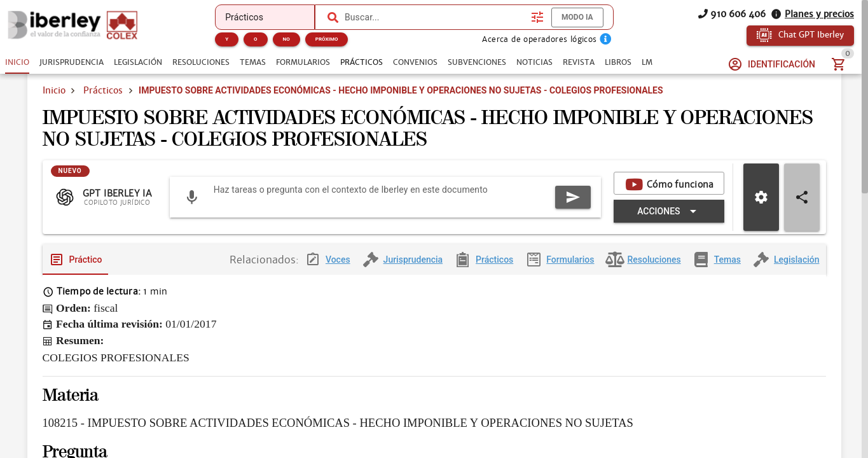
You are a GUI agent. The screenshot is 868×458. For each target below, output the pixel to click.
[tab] (17, 62)
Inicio (54, 107)
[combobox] (435, 17)
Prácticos (103, 107)
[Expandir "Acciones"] (452, 244)
